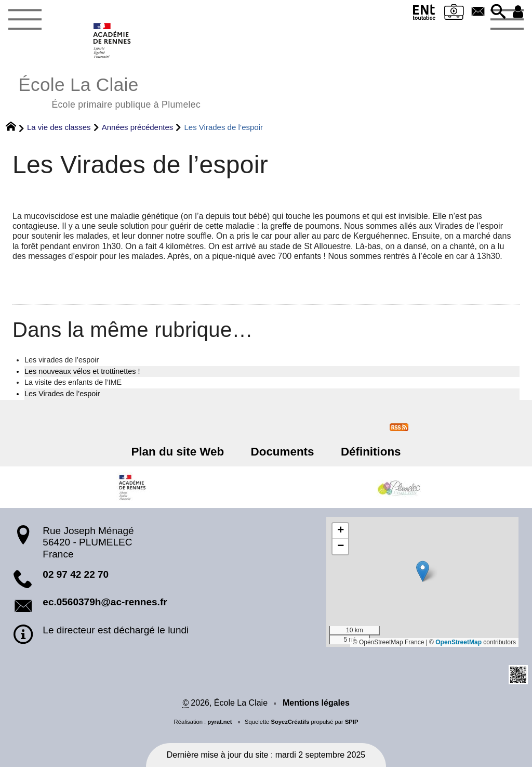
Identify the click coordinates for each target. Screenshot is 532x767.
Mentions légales (316, 703)
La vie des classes (59, 127)
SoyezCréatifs (290, 722)
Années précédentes (138, 127)
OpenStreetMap (458, 642)
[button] (498, 12)
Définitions (371, 452)
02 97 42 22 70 (76, 574)
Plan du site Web (178, 452)
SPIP (352, 722)
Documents (283, 452)
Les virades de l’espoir (62, 360)
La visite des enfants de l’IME (73, 382)
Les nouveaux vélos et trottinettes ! (82, 371)
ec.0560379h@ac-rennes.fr (105, 602)
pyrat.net (220, 722)
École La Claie (109, 91)
